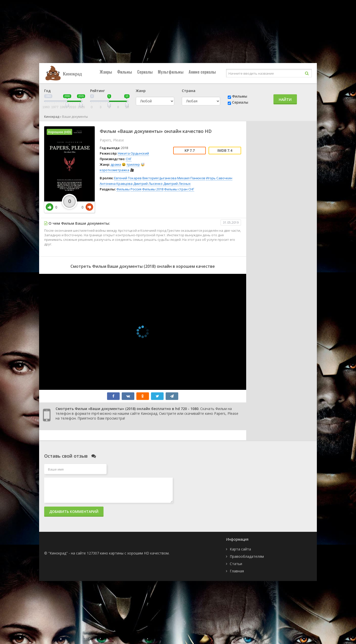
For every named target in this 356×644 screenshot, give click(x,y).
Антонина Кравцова (116, 184)
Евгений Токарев (128, 178)
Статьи (236, 564)
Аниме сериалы (202, 72)
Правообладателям (247, 556)
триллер (133, 164)
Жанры (106, 72)
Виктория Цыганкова (159, 178)
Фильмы (125, 72)
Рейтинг (97, 91)
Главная (237, 571)
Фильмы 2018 (153, 189)
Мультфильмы (171, 72)
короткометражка (115, 170)
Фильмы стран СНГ (179, 189)
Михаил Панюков (191, 178)
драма (116, 164)
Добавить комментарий (74, 511)
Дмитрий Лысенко (148, 184)
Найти (285, 99)
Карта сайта (240, 549)
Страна (189, 91)
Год (47, 91)
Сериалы (145, 72)
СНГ (129, 159)
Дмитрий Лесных (177, 184)
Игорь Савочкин (219, 178)
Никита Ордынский (133, 153)
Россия (136, 189)
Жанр (141, 91)
